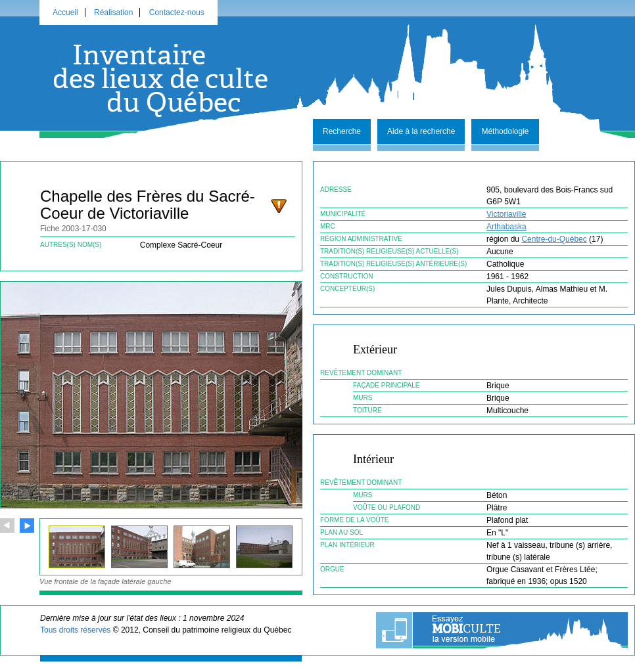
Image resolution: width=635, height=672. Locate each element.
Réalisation (113, 12)
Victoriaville (506, 214)
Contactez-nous (177, 12)
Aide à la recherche (421, 131)
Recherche (342, 131)
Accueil (65, 12)
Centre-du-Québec (554, 239)
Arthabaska (506, 227)
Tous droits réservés (75, 630)
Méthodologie (505, 131)
